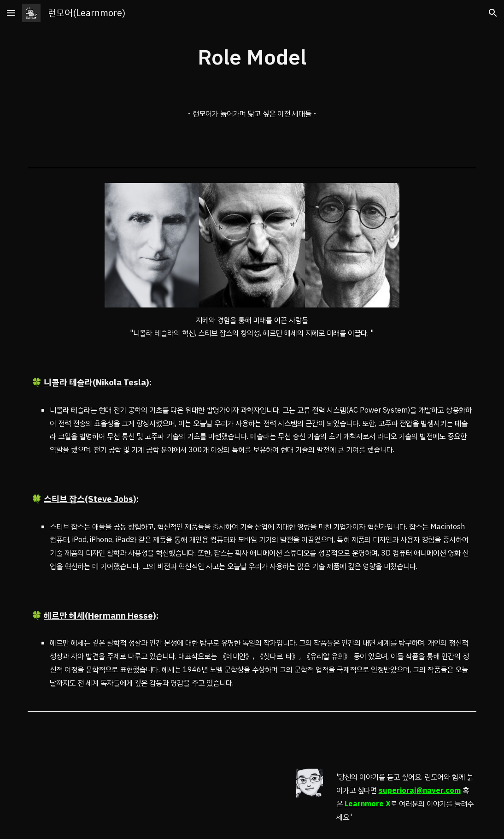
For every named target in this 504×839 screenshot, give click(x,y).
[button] (11, 13)
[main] (252, 58)
